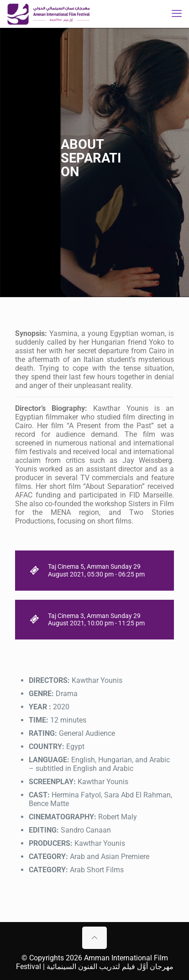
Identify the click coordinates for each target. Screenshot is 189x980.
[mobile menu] (177, 14)
